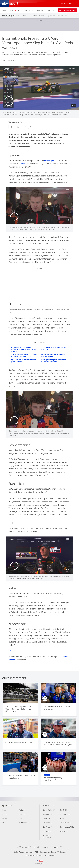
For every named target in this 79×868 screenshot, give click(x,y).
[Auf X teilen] (18, 127)
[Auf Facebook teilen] (11, 127)
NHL (4, 823)
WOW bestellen (49, 815)
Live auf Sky (48, 819)
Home (4, 10)
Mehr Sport (23, 823)
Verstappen (49, 160)
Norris (22, 164)
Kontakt (63, 852)
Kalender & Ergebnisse (47, 16)
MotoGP (40, 10)
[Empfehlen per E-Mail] (31, 127)
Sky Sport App (48, 831)
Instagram (46, 847)
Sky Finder (47, 827)
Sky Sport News (65, 814)
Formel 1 (32, 10)
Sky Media (47, 823)
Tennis (5, 818)
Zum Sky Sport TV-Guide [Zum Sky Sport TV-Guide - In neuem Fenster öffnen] (67, 10)
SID (10, 651)
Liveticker (33, 16)
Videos (11, 10)
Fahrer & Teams (63, 16)
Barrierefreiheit (50, 855)
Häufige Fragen (18, 852)
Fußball (24, 10)
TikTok (36, 847)
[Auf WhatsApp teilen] (25, 127)
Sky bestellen (48, 810)
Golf (21, 818)
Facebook (27, 847)
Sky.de (63, 819)
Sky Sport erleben (68, 4)
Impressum (29, 852)
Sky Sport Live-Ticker (67, 827)
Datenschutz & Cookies (49, 852)
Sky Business (65, 823)
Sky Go (63, 810)
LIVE (18, 10)
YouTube (57, 847)
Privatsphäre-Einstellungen (33, 855)
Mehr (51, 10)
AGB (37, 852)
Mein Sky (64, 832)
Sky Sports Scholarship (47, 836)
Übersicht (17, 16)
